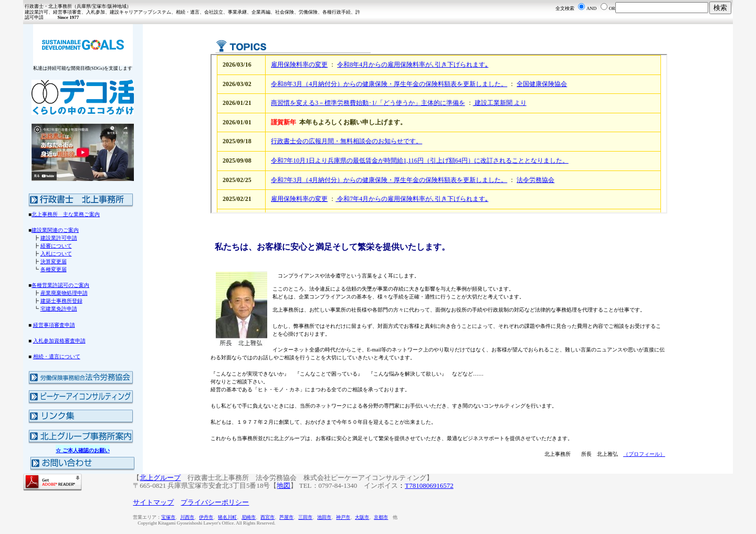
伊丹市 (206, 517)
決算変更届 (54, 261)
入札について (56, 254)
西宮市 (267, 517)
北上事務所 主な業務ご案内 (66, 214)
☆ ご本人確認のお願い (83, 450)
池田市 (324, 517)
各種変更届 (54, 269)
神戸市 (343, 517)
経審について (56, 246)
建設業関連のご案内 (55, 230)
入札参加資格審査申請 (59, 341)
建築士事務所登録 (61, 301)
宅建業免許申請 (59, 309)
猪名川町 (227, 517)
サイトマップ (153, 502)
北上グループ (160, 478)
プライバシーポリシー (215, 502)
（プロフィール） (644, 454)
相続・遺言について (57, 356)
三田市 (305, 517)
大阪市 (362, 517)
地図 (283, 485)
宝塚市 (168, 517)
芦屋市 (286, 517)
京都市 (381, 517)
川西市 (187, 517)
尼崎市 (249, 517)
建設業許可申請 (59, 238)
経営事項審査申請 (54, 325)
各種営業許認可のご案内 (60, 285)
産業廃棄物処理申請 (64, 293)
